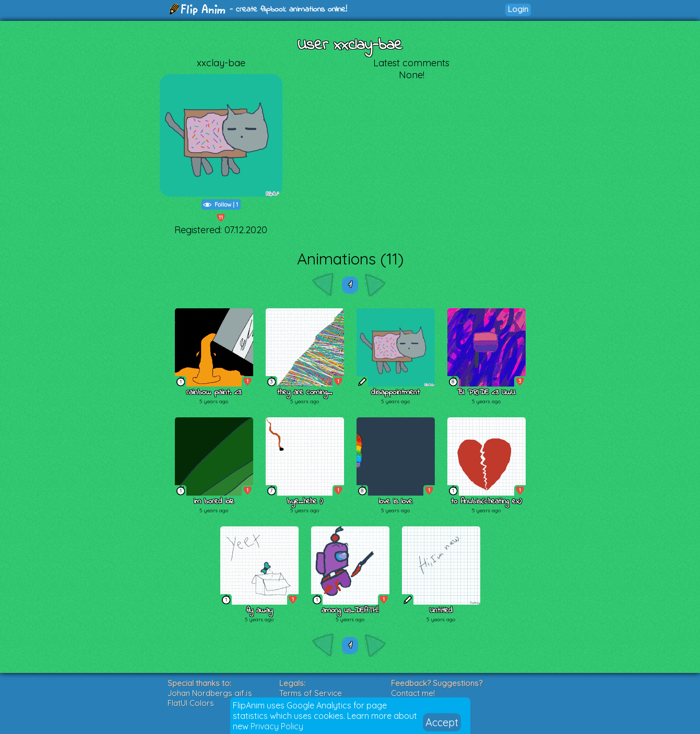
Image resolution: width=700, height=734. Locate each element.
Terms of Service (311, 693)
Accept (442, 722)
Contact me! (413, 693)
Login (518, 9)
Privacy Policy (277, 726)
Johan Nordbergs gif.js (210, 693)
